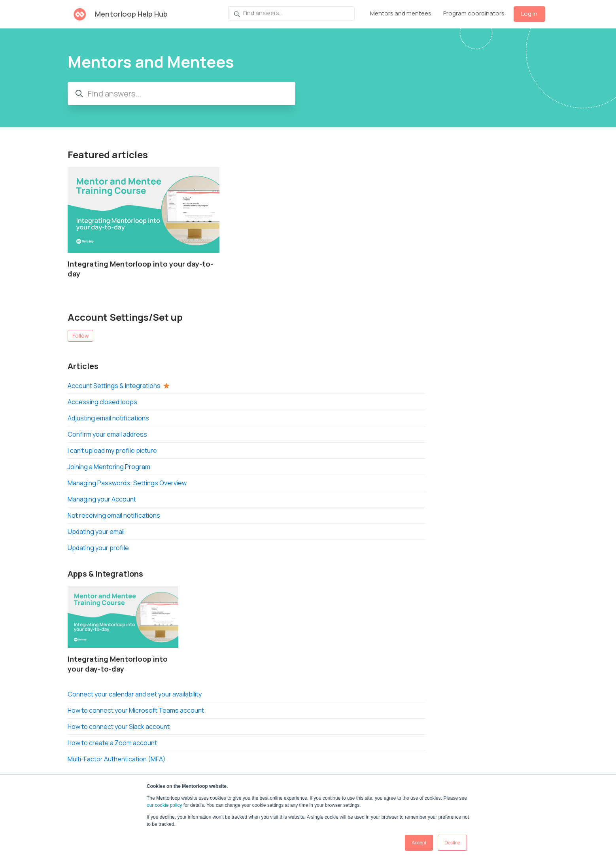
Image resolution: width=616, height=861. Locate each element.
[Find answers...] (291, 13)
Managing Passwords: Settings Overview (127, 483)
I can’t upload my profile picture (112, 450)
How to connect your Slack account (119, 727)
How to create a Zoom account (112, 743)
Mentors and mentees (401, 13)
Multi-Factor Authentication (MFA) (117, 759)
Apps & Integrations (105, 574)
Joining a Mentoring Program (109, 467)
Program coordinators (474, 13)
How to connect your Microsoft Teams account (136, 710)
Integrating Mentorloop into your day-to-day (140, 269)
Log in (529, 14)
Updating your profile (98, 548)
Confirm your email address (107, 434)
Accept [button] (419, 843)
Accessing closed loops (102, 402)
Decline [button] (452, 843)
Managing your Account (102, 499)
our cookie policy (164, 805)
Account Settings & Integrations (114, 386)
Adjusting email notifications (108, 418)
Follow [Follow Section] (81, 336)
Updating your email (96, 532)
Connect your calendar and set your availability (135, 694)
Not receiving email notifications (114, 515)
